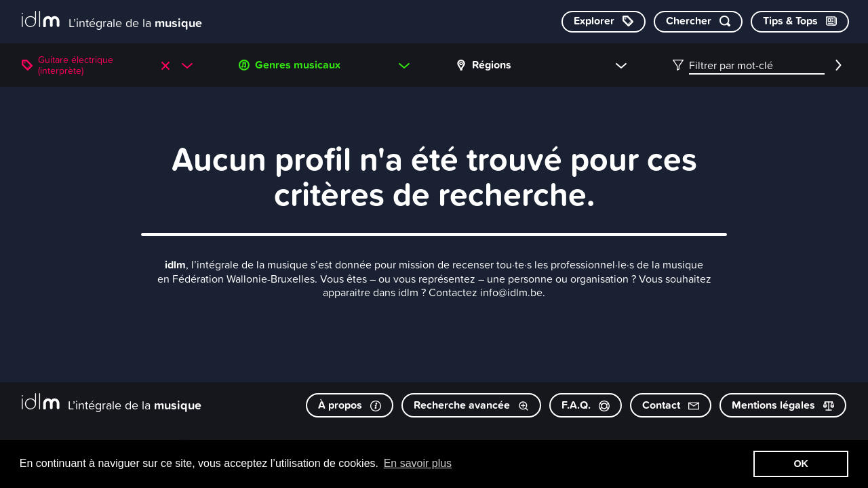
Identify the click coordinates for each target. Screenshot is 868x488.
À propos (350, 405)
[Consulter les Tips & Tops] (800, 22)
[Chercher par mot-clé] (698, 22)
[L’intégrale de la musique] (112, 21)
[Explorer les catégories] (604, 22)
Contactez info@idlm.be (486, 292)
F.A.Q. (586, 405)
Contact (671, 405)
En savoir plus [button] (418, 463)
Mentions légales (783, 405)
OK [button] (801, 464)
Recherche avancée (471, 405)
